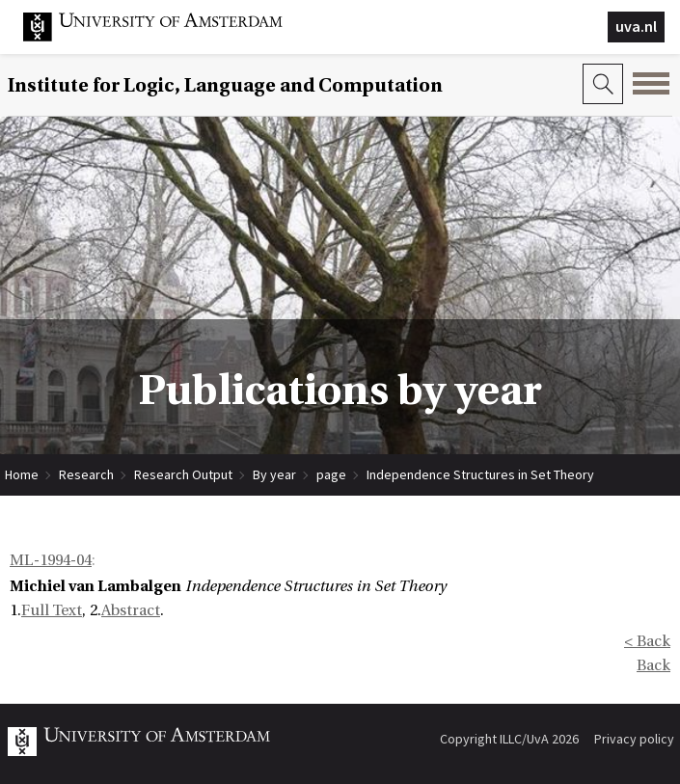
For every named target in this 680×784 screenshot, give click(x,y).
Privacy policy (634, 739)
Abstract (131, 610)
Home (22, 474)
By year (274, 474)
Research (86, 474)
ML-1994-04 (51, 560)
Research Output (183, 474)
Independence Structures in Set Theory (480, 474)
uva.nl (636, 26)
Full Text (52, 610)
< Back (647, 641)
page (331, 474)
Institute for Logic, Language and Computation (225, 85)
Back (653, 665)
